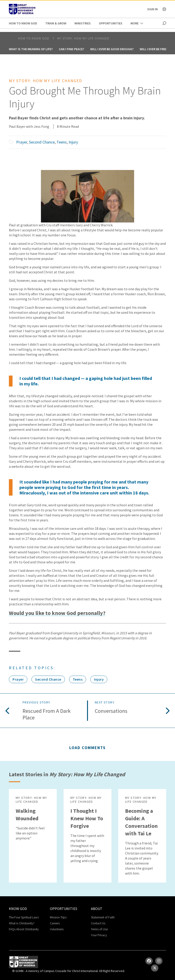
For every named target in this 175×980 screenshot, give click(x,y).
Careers (55, 923)
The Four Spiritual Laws (24, 917)
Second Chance (42, 142)
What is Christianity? (22, 923)
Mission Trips (58, 917)
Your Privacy (99, 935)
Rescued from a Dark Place (47, 714)
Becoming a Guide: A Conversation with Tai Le (141, 822)
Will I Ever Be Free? (154, 49)
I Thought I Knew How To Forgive (87, 818)
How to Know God (23, 23)
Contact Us (98, 923)
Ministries (83, 23)
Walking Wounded (27, 815)
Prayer (22, 142)
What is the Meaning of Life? (31, 49)
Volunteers (57, 929)
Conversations (111, 711)
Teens (62, 142)
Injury (73, 142)
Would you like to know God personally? (57, 613)
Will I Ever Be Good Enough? (112, 49)
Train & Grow (56, 23)
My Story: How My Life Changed (83, 38)
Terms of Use (99, 929)
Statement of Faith (103, 917)
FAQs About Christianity (24, 929)
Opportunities (111, 23)
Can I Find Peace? (71, 49)
